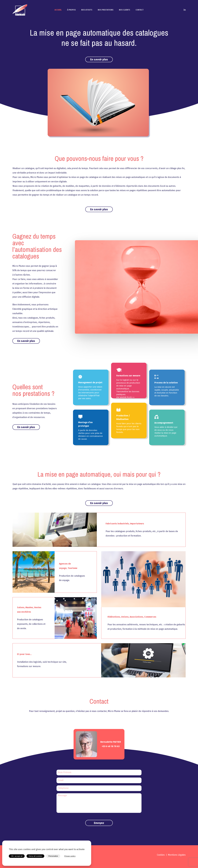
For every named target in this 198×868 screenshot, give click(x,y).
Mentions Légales (177, 855)
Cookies (161, 855)
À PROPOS (71, 10)
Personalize (53, 856)
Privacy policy (70, 856)
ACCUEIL (58, 10)
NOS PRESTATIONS (106, 10)
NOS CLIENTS (125, 10)
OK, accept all (17, 856)
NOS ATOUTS (87, 10)
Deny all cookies (35, 856)
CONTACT (140, 10)
